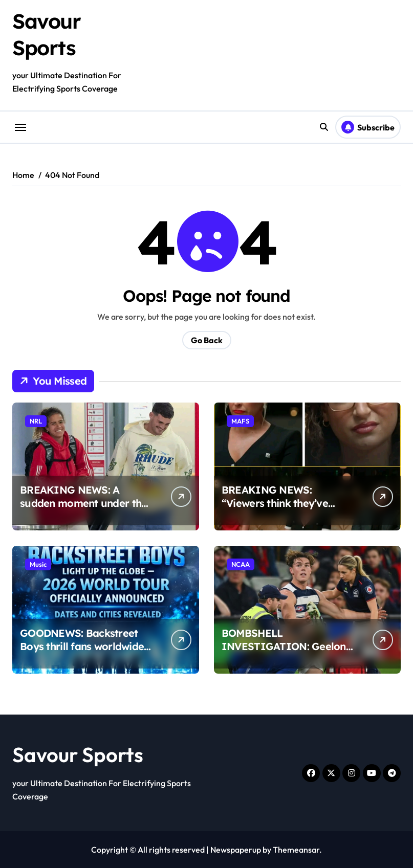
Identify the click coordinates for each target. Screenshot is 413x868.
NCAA (241, 564)
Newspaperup (236, 850)
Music (38, 564)
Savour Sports (78, 754)
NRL (36, 421)
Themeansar (296, 850)
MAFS (240, 421)
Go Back (207, 340)
